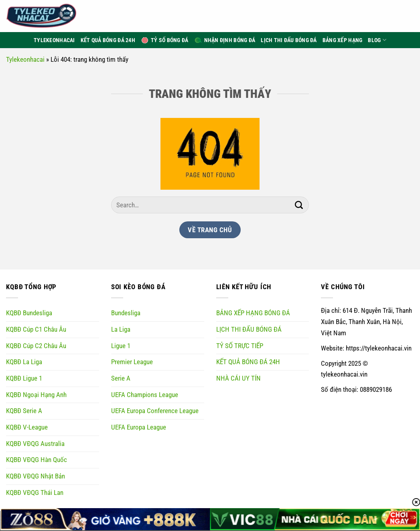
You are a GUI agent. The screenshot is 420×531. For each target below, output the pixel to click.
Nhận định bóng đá (225, 40)
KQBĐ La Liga (24, 362)
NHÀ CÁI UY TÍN (238, 378)
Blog (377, 40)
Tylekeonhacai (25, 59)
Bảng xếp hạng (343, 40)
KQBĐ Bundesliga (29, 313)
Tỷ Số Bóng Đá (165, 40)
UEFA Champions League (145, 395)
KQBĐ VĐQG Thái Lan (35, 492)
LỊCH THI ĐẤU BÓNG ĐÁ (249, 329)
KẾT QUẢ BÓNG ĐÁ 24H (248, 362)
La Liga (121, 329)
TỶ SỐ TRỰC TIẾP (240, 346)
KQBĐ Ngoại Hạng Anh (36, 395)
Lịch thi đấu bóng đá (289, 40)
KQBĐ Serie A (24, 411)
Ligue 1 (121, 346)
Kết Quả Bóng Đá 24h (108, 40)
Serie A (121, 378)
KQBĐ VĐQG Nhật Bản (36, 476)
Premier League (132, 362)
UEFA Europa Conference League (155, 411)
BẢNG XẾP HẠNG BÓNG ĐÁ (253, 313)
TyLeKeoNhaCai (54, 40)
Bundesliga (126, 313)
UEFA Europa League (139, 427)
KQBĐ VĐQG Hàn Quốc (37, 460)
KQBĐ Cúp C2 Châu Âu (36, 346)
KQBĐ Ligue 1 (24, 378)
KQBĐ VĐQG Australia (35, 444)
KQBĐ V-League (27, 427)
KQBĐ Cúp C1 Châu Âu (36, 329)
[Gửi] (299, 205)
